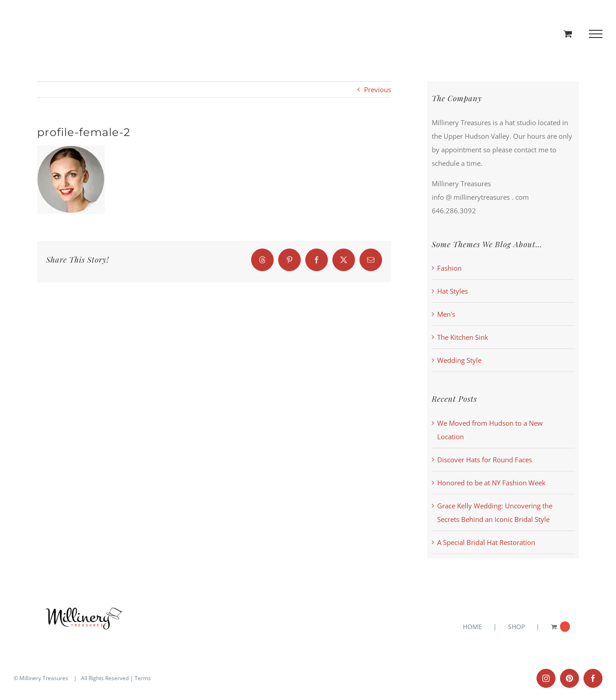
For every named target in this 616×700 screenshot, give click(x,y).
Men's (446, 314)
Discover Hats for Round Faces (485, 460)
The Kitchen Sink (463, 337)
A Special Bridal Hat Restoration (486, 542)
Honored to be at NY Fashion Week (491, 483)
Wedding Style (459, 360)
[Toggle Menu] (596, 34)
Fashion (449, 268)
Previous (378, 89)
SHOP (516, 627)
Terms (143, 678)
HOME (472, 627)
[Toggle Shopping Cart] (568, 34)
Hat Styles (453, 291)
